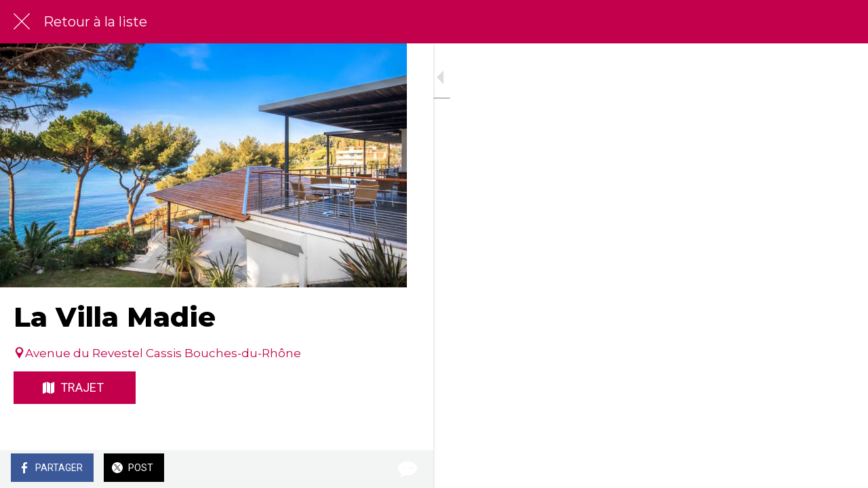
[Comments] (380, 469)
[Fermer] (22, 22)
